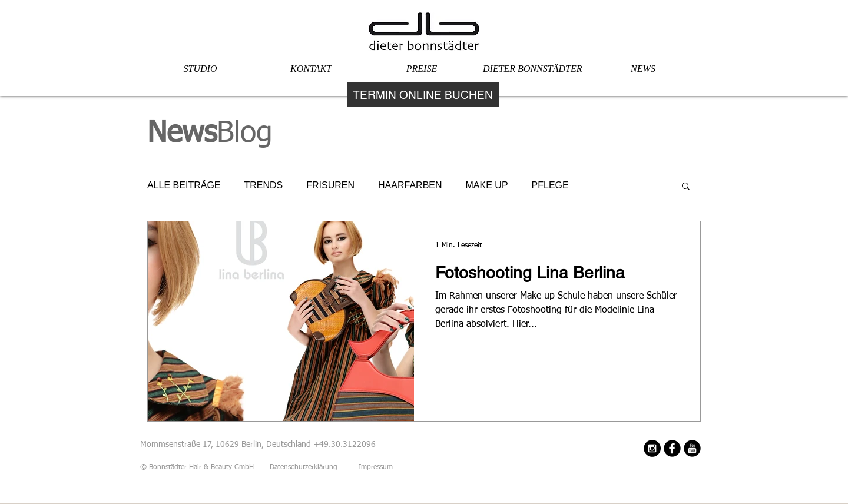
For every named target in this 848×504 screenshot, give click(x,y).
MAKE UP (487, 185)
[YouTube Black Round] (692, 448)
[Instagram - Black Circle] (652, 448)
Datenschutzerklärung (305, 467)
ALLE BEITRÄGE (184, 185)
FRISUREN (330, 185)
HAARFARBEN (410, 185)
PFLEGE (550, 185)
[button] (686, 187)
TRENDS (264, 185)
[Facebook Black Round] (672, 448)
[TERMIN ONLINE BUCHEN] (423, 95)
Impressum (376, 467)
